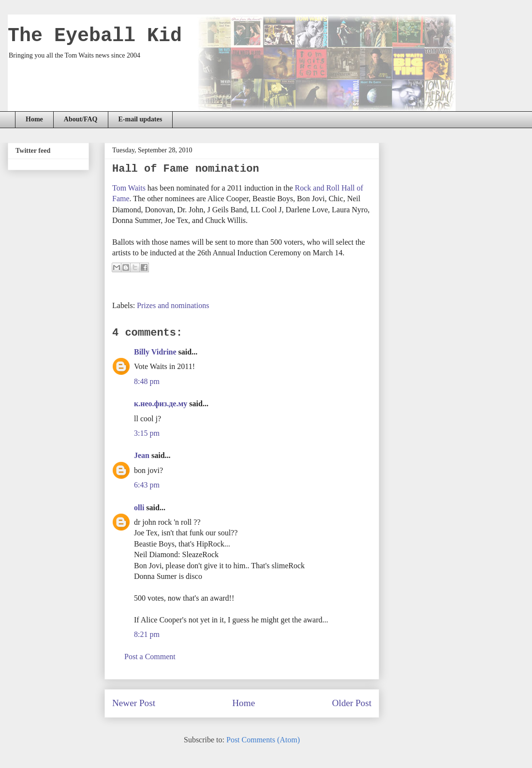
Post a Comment (150, 657)
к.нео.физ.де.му (161, 404)
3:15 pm (147, 433)
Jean (142, 455)
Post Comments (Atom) (263, 740)
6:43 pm (147, 485)
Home (34, 119)
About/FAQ (81, 119)
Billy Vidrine (155, 352)
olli (139, 508)
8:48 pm (147, 381)
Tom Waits (129, 188)
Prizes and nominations (173, 305)
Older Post (352, 703)
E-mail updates (140, 119)
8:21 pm (147, 634)
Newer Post (134, 703)
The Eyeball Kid (95, 36)
